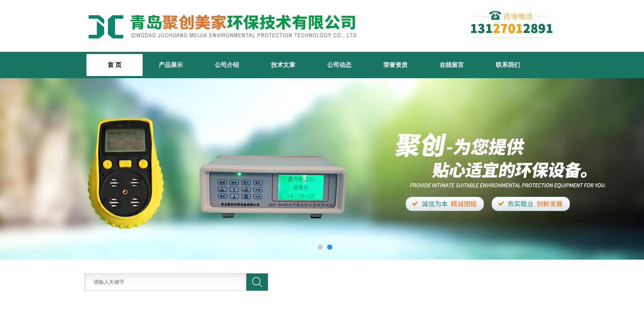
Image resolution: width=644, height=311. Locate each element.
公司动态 (339, 65)
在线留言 (452, 65)
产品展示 (171, 65)
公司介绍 (227, 65)
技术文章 (283, 65)
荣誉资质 (395, 65)
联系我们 (508, 65)
